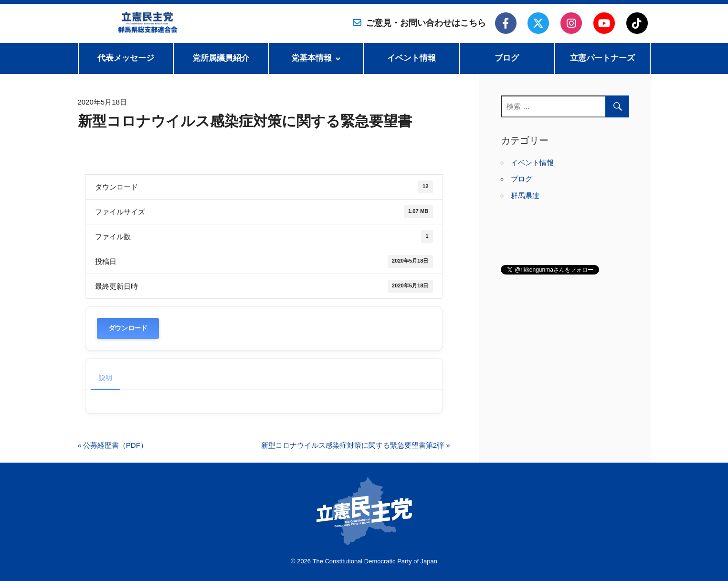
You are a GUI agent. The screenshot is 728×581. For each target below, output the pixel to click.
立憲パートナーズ (602, 58)
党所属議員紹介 (221, 58)
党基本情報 (311, 58)
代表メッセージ (126, 58)
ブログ (507, 58)
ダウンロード (128, 328)
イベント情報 (411, 58)
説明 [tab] (106, 378)
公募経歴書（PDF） (115, 445)
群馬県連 (525, 195)
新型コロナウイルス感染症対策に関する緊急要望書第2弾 (353, 445)
